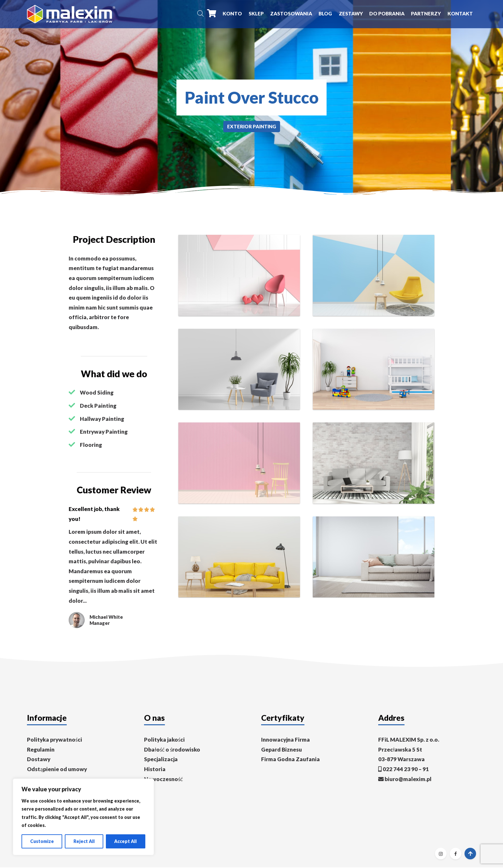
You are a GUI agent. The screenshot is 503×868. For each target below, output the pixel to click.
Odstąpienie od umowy (57, 770)
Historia (155, 770)
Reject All (84, 841)
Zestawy (351, 14)
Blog (325, 14)
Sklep (256, 14)
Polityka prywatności (55, 740)
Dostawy (39, 760)
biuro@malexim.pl (408, 780)
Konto (232, 14)
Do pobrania (387, 14)
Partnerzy (426, 14)
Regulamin (41, 750)
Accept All (125, 841)
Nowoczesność (163, 780)
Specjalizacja (161, 760)
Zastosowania (291, 14)
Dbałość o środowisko (172, 750)
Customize (42, 841)
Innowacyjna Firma (286, 740)
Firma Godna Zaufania (290, 760)
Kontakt (460, 14)
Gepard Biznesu (281, 750)
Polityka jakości (164, 740)
